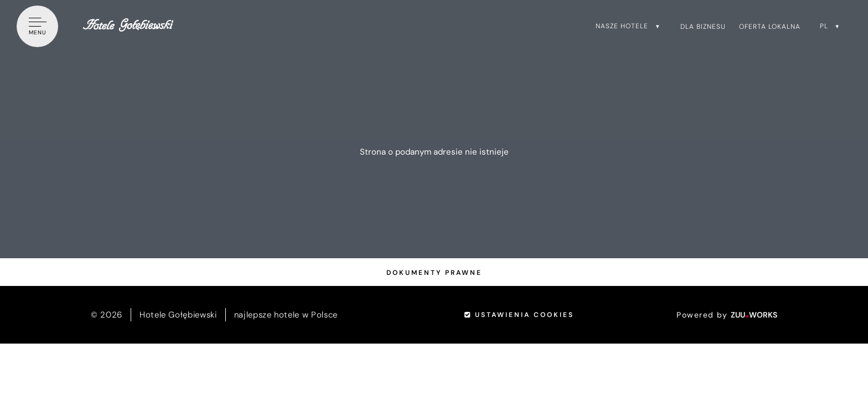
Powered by (727, 315)
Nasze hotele (622, 26)
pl (824, 26)
